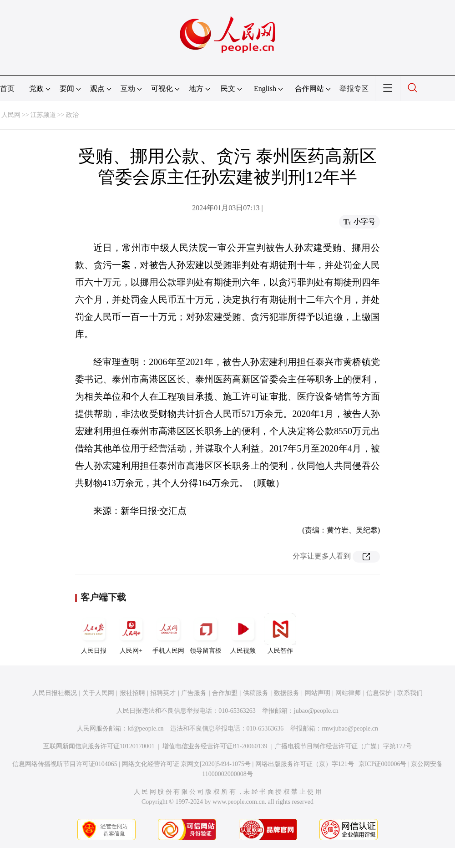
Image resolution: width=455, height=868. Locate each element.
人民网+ (131, 634)
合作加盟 (225, 693)
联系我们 (410, 693)
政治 (72, 115)
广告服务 (194, 693)
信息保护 (379, 693)
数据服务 (287, 693)
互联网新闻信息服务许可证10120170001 (99, 746)
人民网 (11, 115)
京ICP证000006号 (383, 764)
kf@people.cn (146, 728)
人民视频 (243, 634)
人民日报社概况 (55, 693)
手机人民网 (168, 634)
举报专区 (354, 89)
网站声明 (318, 693)
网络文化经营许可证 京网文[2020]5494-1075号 (187, 764)
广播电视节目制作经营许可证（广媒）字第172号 (343, 746)
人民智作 (280, 634)
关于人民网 (98, 693)
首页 (7, 89)
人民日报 (94, 634)
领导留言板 (206, 634)
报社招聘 (132, 693)
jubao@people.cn (316, 711)
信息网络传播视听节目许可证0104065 (65, 764)
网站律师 (348, 693)
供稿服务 (256, 693)
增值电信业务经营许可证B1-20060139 (215, 746)
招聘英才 (163, 693)
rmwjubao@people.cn (350, 728)
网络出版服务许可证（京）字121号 (305, 764)
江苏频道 (43, 115)
